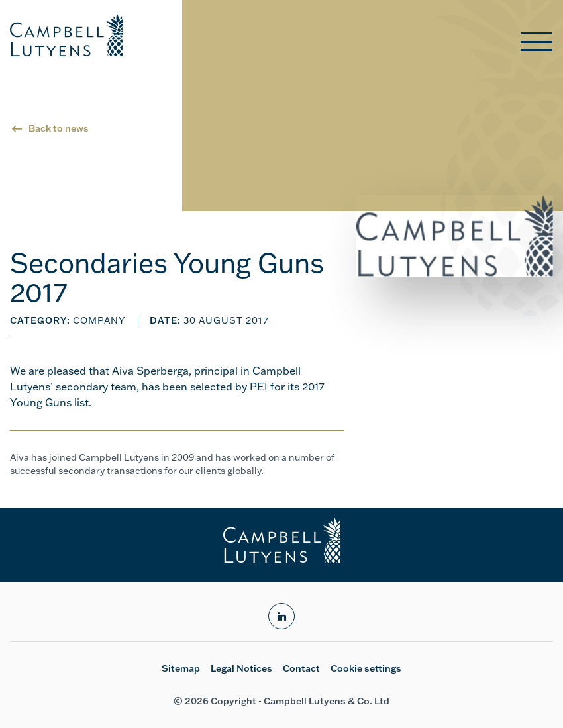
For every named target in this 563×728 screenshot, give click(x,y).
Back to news (59, 128)
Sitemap (181, 668)
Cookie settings (366, 668)
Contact (301, 668)
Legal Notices (241, 668)
